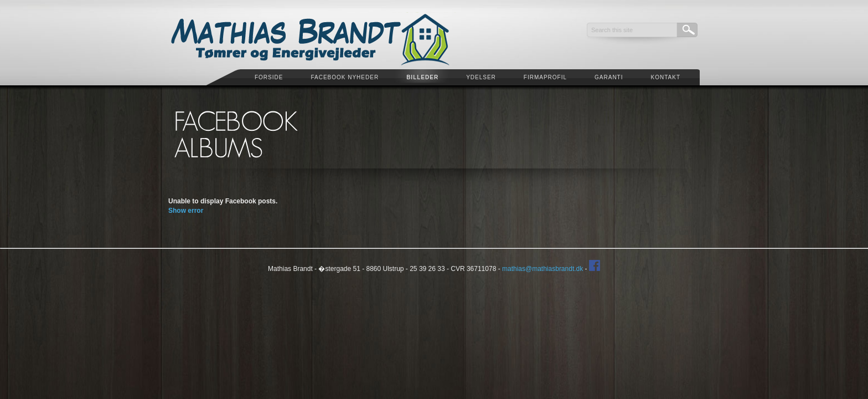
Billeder (422, 77)
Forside (269, 77)
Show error (186, 211)
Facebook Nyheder (345, 77)
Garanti (609, 77)
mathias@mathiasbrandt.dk (542, 269)
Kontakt (666, 77)
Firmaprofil (545, 77)
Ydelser (481, 77)
